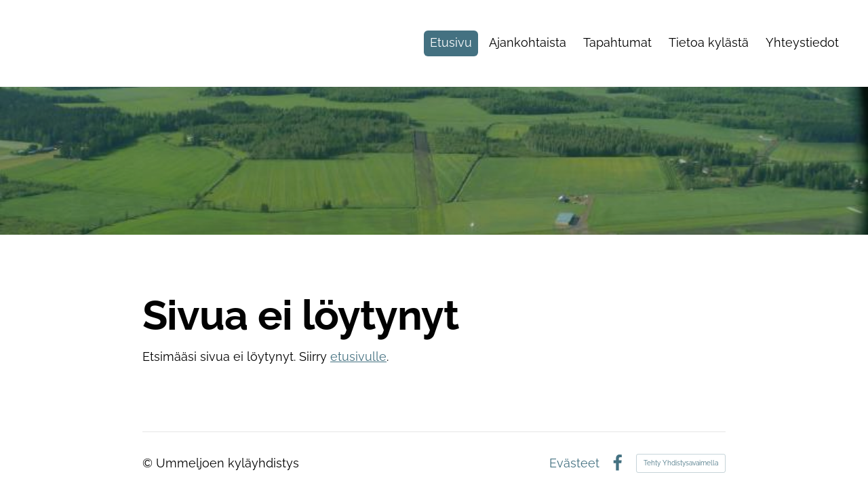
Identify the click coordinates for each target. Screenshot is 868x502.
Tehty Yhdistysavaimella (681, 463)
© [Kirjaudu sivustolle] (149, 463)
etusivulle (358, 356)
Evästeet (574, 463)
